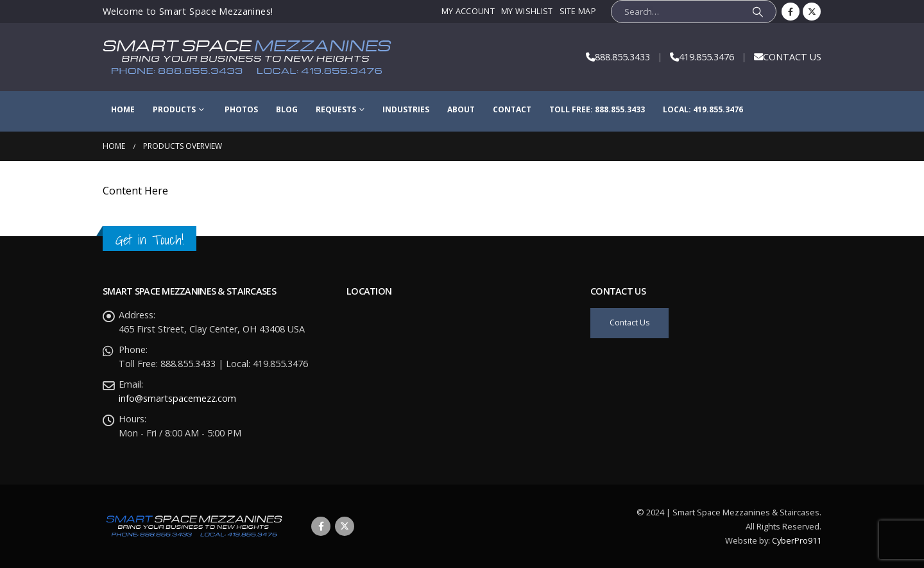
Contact (512, 109)
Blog (287, 109)
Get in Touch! (150, 240)
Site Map (578, 11)
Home (123, 109)
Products (174, 109)
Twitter (345, 526)
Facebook (321, 526)
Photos (241, 109)
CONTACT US (792, 57)
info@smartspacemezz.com (177, 398)
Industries (406, 109)
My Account (468, 11)
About (461, 109)
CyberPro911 (797, 540)
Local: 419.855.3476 (703, 109)
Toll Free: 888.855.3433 (597, 109)
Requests (336, 109)
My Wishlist (527, 11)
